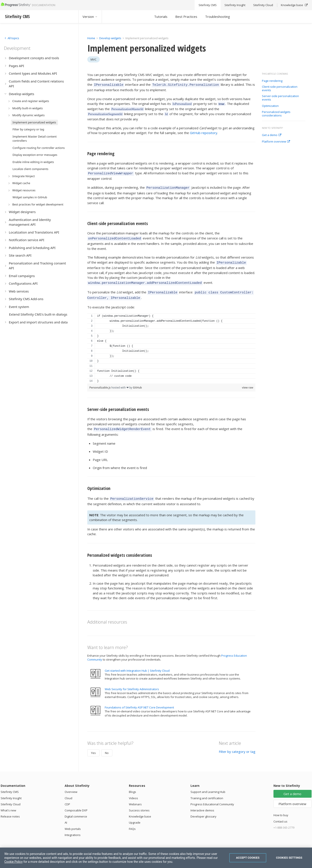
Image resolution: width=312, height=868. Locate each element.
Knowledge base (140, 810)
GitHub (137, 382)
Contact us (280, 815)
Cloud (68, 792)
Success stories (139, 804)
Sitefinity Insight (11, 792)
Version (90, 17)
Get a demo (272, 135)
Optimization (270, 106)
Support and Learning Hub (208, 785)
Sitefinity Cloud (11, 798)
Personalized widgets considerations (276, 114)
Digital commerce (76, 810)
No (107, 746)
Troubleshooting (218, 17)
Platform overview (276, 142)
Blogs (132, 785)
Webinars (135, 798)
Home (91, 38)
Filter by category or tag (237, 745)
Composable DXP (76, 804)
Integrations (73, 828)
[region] (171, 343)
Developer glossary (203, 810)
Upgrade (135, 816)
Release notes (10, 810)
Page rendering (272, 81)
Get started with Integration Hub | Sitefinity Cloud (137, 664)
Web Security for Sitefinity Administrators (132, 683)
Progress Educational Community (212, 798)
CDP (67, 798)
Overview (71, 785)
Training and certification (207, 792)
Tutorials (161, 17)
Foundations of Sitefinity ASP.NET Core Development (139, 701)
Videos (133, 792)
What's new (8, 804)
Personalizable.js (100, 382)
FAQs (132, 822)
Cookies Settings (289, 858)
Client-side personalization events (280, 88)
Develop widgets (111, 38)
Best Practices (186, 17)
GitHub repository (204, 132)
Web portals (73, 822)
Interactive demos (202, 804)
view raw (248, 382)
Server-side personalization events (280, 98)
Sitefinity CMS (10, 785)
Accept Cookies (248, 858)
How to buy (281, 809)
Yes (93, 746)
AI (66, 816)
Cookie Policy (13, 862)
